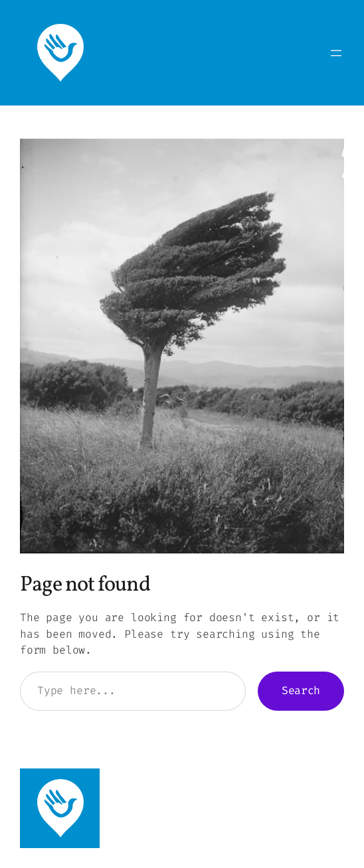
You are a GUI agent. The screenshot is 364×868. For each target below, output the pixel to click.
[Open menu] (336, 53)
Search (301, 690)
